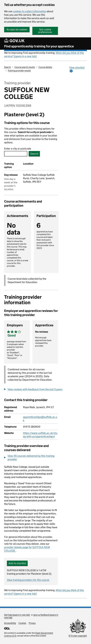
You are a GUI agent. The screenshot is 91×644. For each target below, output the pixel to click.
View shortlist (77, 69)
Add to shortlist (17, 563)
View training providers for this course (28, 580)
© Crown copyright (78, 636)
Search (8, 67)
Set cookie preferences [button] (45, 31)
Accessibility (10, 623)
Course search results (25, 67)
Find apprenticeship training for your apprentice (39, 46)
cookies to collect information (29, 11)
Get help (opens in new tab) (17, 615)
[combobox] (16, 154)
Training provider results (19, 71)
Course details (45, 67)
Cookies (22, 623)
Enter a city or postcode (18, 149)
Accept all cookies (17, 29)
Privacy (32, 623)
